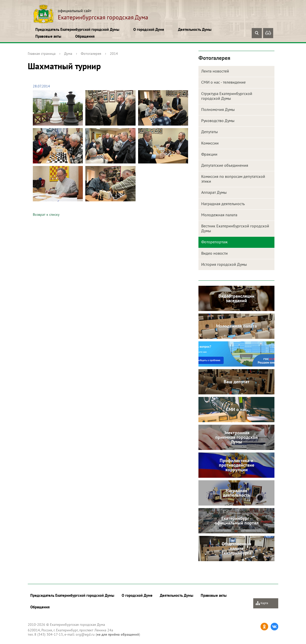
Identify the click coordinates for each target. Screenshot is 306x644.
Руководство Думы (218, 121)
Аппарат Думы (214, 192)
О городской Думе (149, 29)
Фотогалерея (91, 54)
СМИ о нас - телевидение (223, 82)
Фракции (209, 154)
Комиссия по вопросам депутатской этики (233, 179)
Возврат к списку (46, 214)
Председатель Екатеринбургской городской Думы (77, 29)
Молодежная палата (219, 215)
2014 (114, 54)
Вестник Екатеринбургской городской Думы (235, 228)
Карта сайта (262, 605)
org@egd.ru (85, 634)
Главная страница (42, 54)
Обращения (85, 36)
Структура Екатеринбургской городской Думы (227, 96)
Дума (68, 54)
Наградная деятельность (223, 204)
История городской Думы (224, 264)
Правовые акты (48, 36)
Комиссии (210, 143)
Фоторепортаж (214, 242)
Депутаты (210, 132)
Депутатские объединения (225, 165)
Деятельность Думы (195, 29)
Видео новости (214, 253)
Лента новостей (215, 71)
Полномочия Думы (218, 109)
